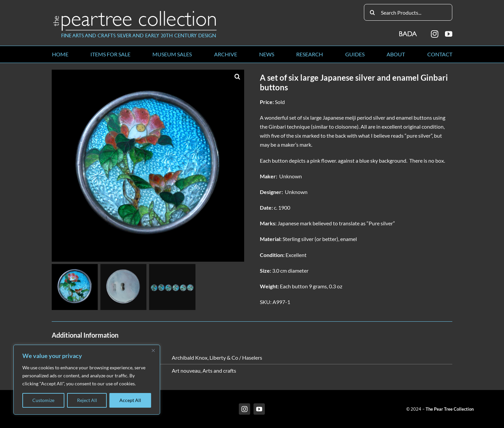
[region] (87, 380)
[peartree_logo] (135, 12)
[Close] (153, 350)
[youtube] (449, 34)
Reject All (87, 400)
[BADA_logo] (408, 31)
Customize (43, 400)
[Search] (372, 12)
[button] (237, 76)
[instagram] (435, 34)
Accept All (130, 400)
